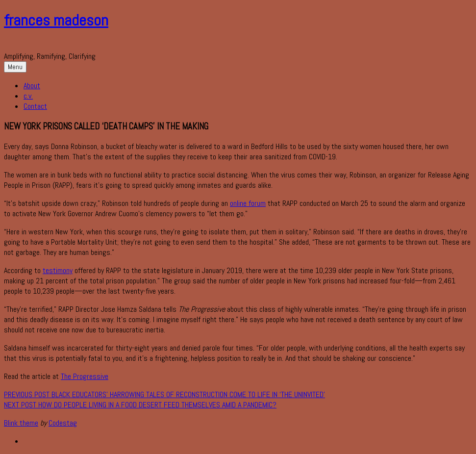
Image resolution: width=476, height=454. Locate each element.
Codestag (63, 423)
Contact (35, 106)
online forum (248, 203)
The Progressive (85, 376)
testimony (58, 270)
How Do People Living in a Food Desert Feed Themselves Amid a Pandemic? (140, 405)
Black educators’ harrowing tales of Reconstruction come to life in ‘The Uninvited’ (164, 394)
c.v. (28, 96)
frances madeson (56, 20)
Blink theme (21, 423)
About (32, 86)
